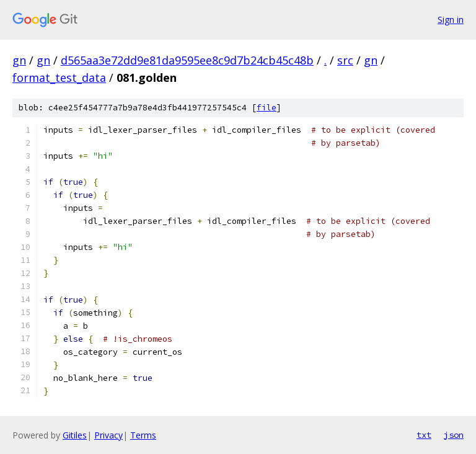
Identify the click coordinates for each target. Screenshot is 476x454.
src (345, 60)
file (267, 108)
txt (424, 435)
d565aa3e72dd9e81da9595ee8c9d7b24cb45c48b (187, 60)
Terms (143, 435)
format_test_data (59, 78)
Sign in (451, 20)
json (454, 435)
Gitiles (75, 435)
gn (19, 60)
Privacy (108, 435)
